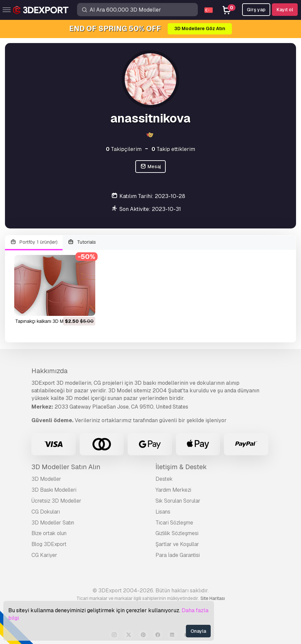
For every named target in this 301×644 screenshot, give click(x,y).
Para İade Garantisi (178, 555)
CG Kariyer (44, 555)
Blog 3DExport (49, 544)
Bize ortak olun (49, 533)
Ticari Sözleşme (174, 523)
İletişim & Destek (181, 467)
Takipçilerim (124, 149)
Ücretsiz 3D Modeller (56, 501)
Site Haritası (213, 598)
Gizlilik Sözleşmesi (177, 533)
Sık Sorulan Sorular (178, 501)
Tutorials (82, 242)
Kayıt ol (285, 10)
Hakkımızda (49, 371)
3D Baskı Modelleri (54, 490)
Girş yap (256, 10)
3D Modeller (46, 479)
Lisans (163, 512)
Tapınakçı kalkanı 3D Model (44, 321)
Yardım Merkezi (173, 490)
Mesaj (150, 167)
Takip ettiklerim (173, 149)
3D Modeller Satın (53, 523)
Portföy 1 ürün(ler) (34, 242)
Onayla (198, 631)
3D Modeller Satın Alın (66, 467)
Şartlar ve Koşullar (177, 544)
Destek (164, 479)
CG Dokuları (46, 512)
